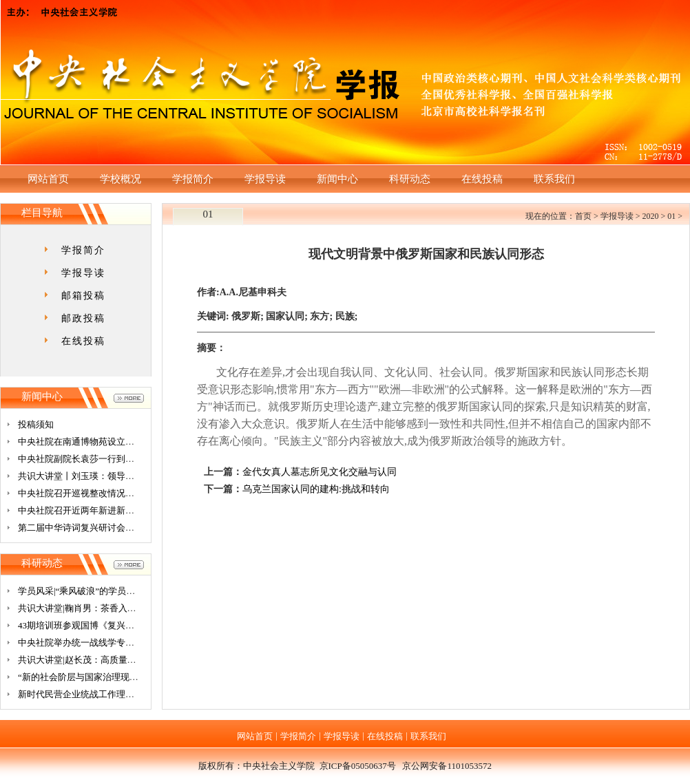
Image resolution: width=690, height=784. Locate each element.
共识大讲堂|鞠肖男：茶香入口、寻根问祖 (100, 608)
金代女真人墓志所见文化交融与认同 (320, 472)
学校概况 (121, 179)
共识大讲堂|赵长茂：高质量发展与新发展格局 (108, 660)
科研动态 (410, 179)
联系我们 (554, 179)
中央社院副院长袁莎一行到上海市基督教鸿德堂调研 (121, 459)
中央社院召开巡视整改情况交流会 (85, 493)
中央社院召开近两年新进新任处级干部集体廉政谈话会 (125, 510)
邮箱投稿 (83, 296)
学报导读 (265, 179)
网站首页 (48, 179)
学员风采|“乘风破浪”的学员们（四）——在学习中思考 (126, 591)
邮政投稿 (83, 318)
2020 (650, 216)
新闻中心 (337, 179)
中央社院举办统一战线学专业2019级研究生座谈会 (116, 643)
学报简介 (193, 179)
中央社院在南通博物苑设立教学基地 (90, 442)
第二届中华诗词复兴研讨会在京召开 (90, 528)
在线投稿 (482, 179)
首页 (583, 216)
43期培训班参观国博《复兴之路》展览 (94, 625)
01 (671, 216)
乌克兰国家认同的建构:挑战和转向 (316, 489)
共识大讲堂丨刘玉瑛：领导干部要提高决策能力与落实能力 (134, 476)
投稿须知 (36, 424)
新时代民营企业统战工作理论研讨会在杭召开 (107, 694)
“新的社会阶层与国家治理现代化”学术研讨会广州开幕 (125, 677)
